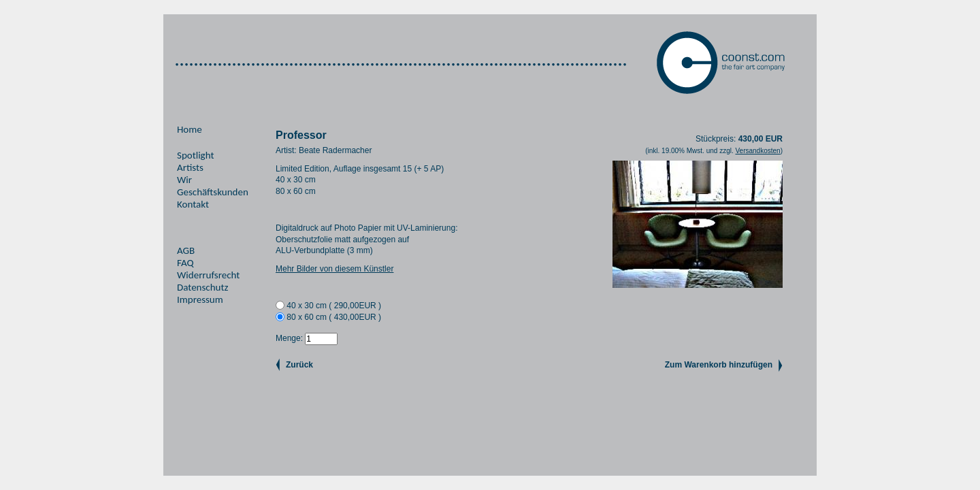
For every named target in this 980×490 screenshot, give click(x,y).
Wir (184, 180)
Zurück (299, 365)
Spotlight (195, 155)
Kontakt (193, 204)
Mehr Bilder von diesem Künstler (334, 269)
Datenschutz (202, 287)
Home (190, 129)
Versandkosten (757, 151)
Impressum (200, 299)
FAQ (185, 263)
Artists (190, 167)
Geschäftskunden (213, 192)
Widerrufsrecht (208, 275)
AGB (186, 250)
